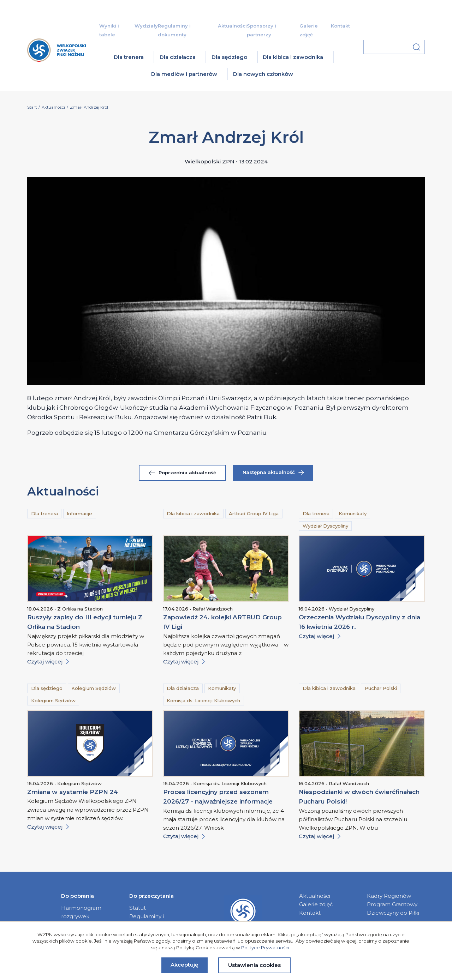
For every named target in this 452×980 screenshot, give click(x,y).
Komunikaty (353, 513)
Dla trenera (129, 57)
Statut (138, 908)
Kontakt (340, 26)
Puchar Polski (381, 688)
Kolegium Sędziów (94, 688)
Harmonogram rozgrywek (81, 912)
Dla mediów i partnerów (184, 74)
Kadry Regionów (389, 896)
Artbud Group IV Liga (254, 513)
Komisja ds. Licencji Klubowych (203, 701)
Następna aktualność (273, 472)
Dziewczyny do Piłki (393, 913)
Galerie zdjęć (316, 904)
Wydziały (146, 26)
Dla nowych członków (263, 74)
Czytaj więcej (48, 662)
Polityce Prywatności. (266, 948)
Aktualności (232, 26)
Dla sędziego (229, 57)
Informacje (79, 513)
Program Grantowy (392, 904)
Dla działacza (178, 57)
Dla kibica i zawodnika (293, 57)
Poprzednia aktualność (182, 473)
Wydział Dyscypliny (325, 526)
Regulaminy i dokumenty (147, 921)
